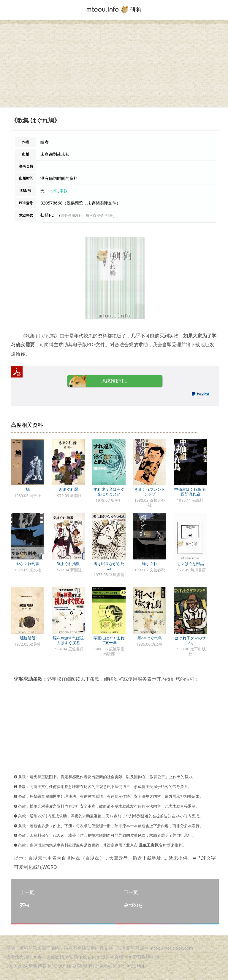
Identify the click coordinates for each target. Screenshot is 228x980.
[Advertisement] (114, 66)
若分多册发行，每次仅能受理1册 (87, 215)
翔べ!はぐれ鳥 (149, 638)
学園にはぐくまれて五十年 (109, 640)
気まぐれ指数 (68, 564)
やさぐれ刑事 (28, 564)
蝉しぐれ (150, 564)
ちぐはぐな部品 (190, 564)
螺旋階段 (28, 638)
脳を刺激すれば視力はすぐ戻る (68, 640)
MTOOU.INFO (62, 966)
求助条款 (59, 191)
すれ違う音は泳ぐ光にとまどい (109, 492)
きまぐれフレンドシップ (150, 492)
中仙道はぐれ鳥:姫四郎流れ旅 (190, 492)
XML (131, 966)
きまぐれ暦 (68, 489)
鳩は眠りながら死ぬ (109, 566)
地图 (141, 966)
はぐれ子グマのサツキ (190, 640)
